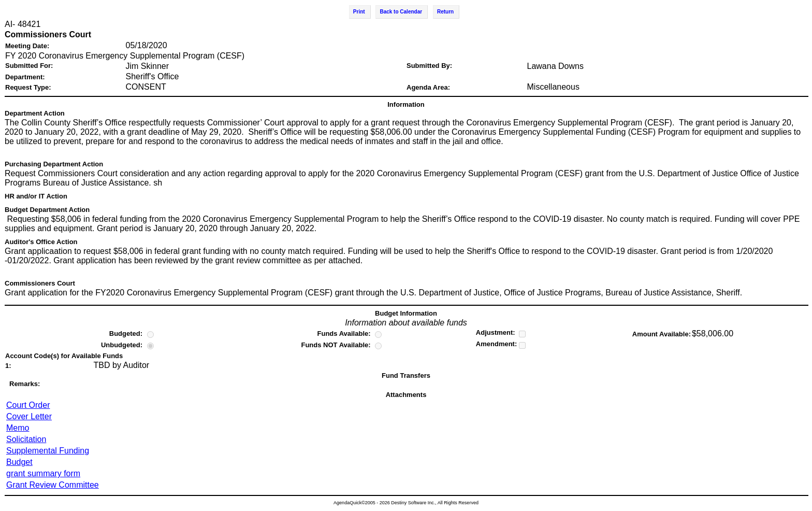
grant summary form (43, 473)
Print (359, 12)
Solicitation (26, 439)
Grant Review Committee (53, 485)
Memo (18, 428)
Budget (19, 462)
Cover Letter (29, 416)
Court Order (28, 405)
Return (445, 12)
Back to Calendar (401, 12)
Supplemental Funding (48, 451)
